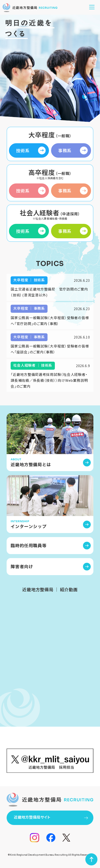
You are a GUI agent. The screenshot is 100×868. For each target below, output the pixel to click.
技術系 (31, 150)
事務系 (73, 150)
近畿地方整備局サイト (51, 817)
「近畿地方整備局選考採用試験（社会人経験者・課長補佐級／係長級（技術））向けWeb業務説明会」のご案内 (49, 380)
